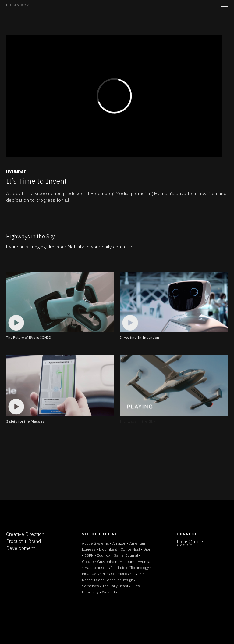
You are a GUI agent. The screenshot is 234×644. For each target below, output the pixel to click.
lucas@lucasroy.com (192, 543)
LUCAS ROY (18, 5)
